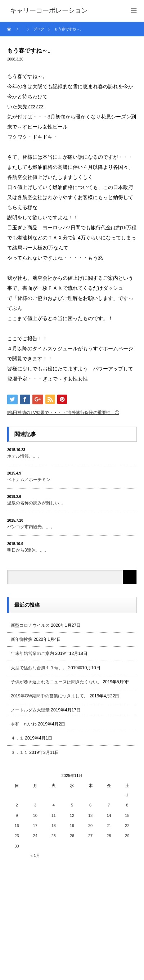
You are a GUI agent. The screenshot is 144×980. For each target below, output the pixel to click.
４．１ (17, 738)
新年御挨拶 (22, 639)
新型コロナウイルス (30, 625)
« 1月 (35, 855)
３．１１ (19, 752)
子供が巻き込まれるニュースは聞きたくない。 (56, 682)
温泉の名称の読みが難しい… (35, 503)
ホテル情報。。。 (24, 456)
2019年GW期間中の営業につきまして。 (49, 696)
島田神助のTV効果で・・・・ (37, 413)
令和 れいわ (24, 724)
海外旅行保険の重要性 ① (93, 413)
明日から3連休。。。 (28, 550)
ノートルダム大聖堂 (30, 710)
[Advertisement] (61, 916)
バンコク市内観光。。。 (31, 527)
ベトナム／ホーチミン (29, 480)
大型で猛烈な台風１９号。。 (39, 668)
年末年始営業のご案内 (32, 653)
